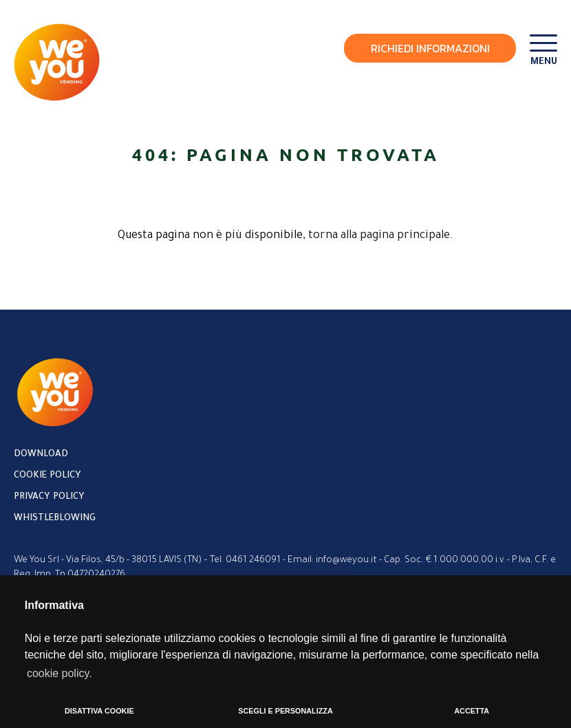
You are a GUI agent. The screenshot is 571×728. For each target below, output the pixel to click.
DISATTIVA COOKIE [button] (99, 711)
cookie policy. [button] (60, 673)
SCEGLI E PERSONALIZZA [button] (285, 711)
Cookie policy (47, 476)
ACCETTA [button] (472, 711)
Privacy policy (49, 497)
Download (41, 454)
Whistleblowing (55, 518)
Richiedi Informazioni (430, 48)
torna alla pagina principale (379, 236)
